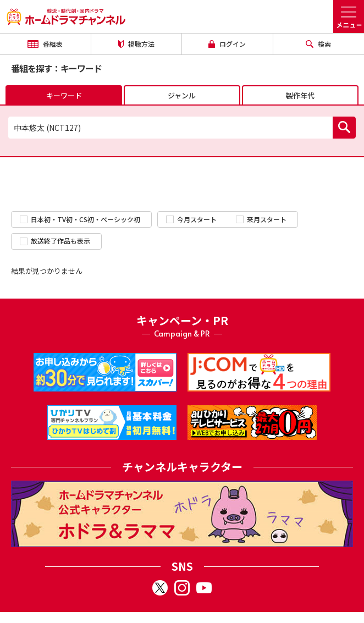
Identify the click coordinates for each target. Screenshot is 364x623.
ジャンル (182, 95)
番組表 (45, 44)
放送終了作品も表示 (55, 241)
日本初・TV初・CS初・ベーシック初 (80, 219)
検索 (318, 44)
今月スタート (191, 219)
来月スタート (261, 219)
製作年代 (300, 95)
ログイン (227, 44)
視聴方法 (136, 44)
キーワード (64, 95)
